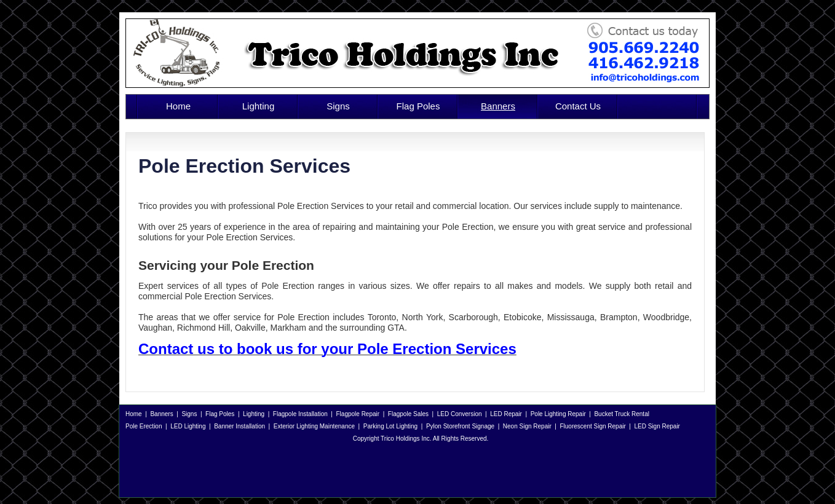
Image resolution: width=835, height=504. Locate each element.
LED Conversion (460, 414)
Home (178, 106)
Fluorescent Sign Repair (592, 426)
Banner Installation (239, 426)
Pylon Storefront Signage (460, 426)
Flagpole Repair (358, 414)
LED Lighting (188, 426)
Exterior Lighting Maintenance (314, 426)
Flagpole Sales (408, 414)
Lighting (259, 106)
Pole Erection (144, 426)
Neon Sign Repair (527, 426)
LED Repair (506, 414)
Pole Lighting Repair (558, 414)
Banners (498, 106)
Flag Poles (418, 106)
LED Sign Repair (657, 426)
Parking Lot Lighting (390, 426)
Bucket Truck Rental (621, 414)
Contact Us (578, 106)
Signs (338, 106)
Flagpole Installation (300, 414)
